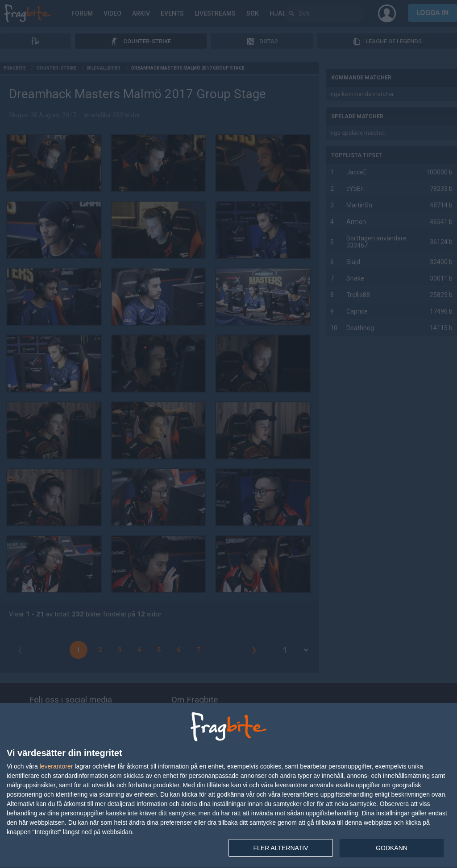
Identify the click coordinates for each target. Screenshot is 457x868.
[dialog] (228, 786)
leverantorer (56, 766)
